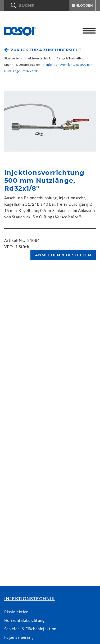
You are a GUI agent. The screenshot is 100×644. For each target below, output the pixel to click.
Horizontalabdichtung (24, 620)
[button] (37, 6)
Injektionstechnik (30, 599)
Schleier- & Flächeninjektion (30, 629)
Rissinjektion (16, 612)
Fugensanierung (19, 637)
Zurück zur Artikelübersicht (46, 50)
